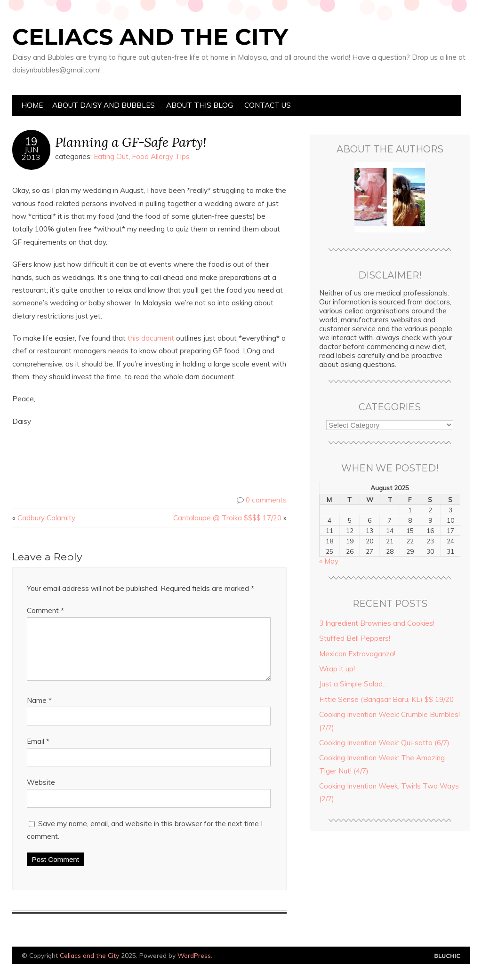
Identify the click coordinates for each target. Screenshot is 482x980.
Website (41, 793)
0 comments (266, 500)
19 (31, 142)
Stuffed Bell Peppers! (355, 638)
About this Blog (200, 105)
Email (38, 753)
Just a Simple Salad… (353, 684)
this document (151, 338)
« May (329, 561)
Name (39, 712)
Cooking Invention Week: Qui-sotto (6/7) (384, 743)
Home (32, 105)
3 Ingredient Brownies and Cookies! (377, 623)
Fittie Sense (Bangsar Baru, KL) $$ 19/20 (386, 699)
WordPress (194, 967)
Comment (45, 610)
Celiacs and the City (150, 37)
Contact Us (268, 105)
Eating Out (111, 156)
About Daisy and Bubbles (104, 105)
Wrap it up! (337, 669)
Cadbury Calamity (46, 518)
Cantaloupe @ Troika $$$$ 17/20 (227, 518)
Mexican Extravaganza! (357, 654)
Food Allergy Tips (161, 156)
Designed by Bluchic (447, 968)
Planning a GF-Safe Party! (131, 142)
